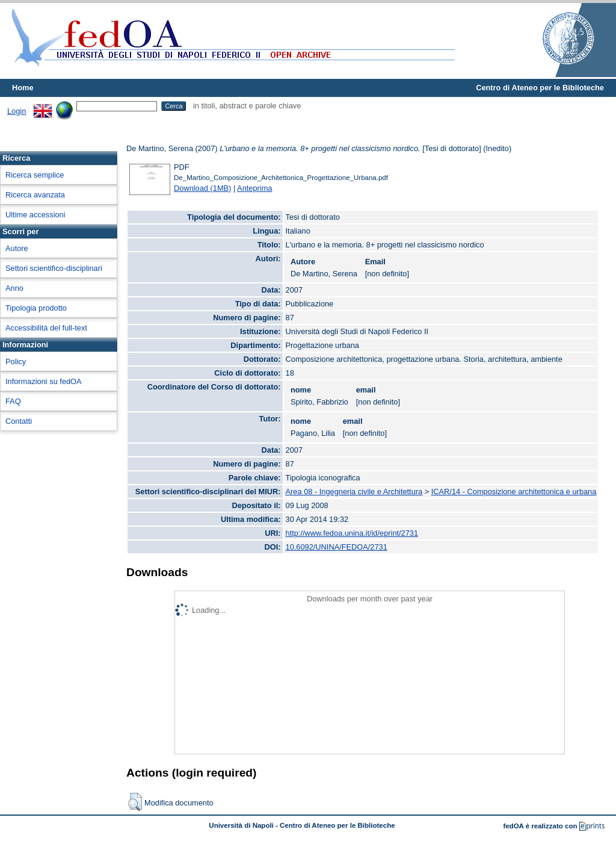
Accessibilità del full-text (46, 328)
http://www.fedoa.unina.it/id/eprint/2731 (352, 533)
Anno (14, 288)
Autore (17, 248)
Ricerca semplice (35, 175)
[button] (135, 802)
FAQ (13, 401)
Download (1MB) (202, 188)
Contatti (19, 421)
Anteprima (254, 188)
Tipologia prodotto (36, 308)
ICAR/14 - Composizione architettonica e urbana (514, 492)
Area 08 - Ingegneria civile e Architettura (354, 492)
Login (17, 111)
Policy (16, 362)
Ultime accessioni (35, 215)
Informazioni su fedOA (44, 381)
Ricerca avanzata (35, 195)
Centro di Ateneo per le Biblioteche (540, 88)
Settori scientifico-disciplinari (54, 268)
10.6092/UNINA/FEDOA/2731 (337, 547)
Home (23, 88)
